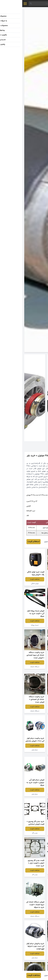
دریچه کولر (36, 711)
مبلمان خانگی (35, 584)
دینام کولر (13, 750)
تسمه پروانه (13, 625)
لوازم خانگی (13, 584)
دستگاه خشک (13, 667)
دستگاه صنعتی (35, 669)
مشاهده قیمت (35, 579)
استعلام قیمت (11, 542)
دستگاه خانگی (36, 625)
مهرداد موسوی (28, 542)
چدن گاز (36, 833)
